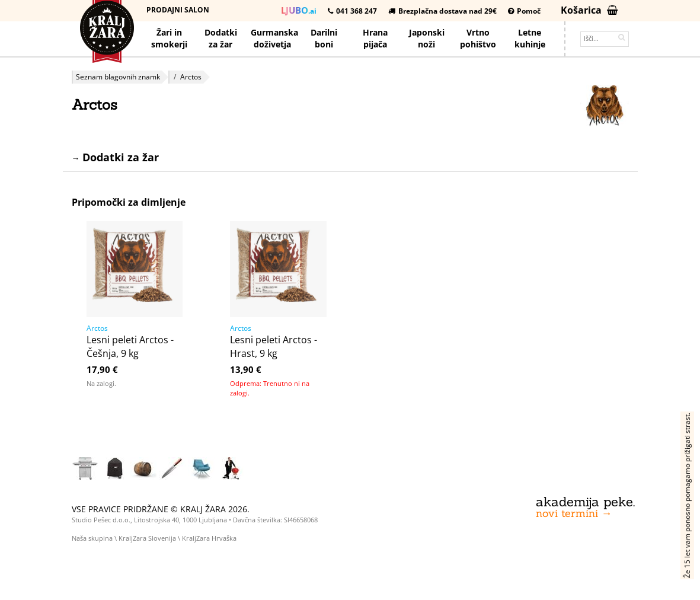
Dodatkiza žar (221, 38)
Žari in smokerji (169, 38)
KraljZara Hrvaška (209, 538)
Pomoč (524, 11)
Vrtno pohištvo (478, 38)
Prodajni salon (178, 10)
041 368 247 (352, 11)
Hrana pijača (375, 38)
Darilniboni (324, 38)
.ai (299, 10)
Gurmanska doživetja (274, 38)
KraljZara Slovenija (147, 538)
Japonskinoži (427, 38)
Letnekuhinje (530, 38)
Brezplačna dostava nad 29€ (442, 11)
